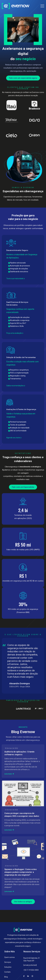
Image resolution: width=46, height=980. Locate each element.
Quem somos (10, 957)
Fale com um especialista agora (23, 78)
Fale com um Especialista (23, 487)
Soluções (8, 967)
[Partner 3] (30, 709)
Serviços (8, 962)
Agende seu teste (14, 438)
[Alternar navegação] (42, 5)
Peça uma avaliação (15, 333)
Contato (7, 972)
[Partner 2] (12, 709)
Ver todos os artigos (23, 902)
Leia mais (9, 774)
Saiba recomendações (16, 386)
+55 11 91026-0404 (31, 970)
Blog (6, 977)
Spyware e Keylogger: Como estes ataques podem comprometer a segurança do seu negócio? (21, 872)
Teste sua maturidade (16, 279)
